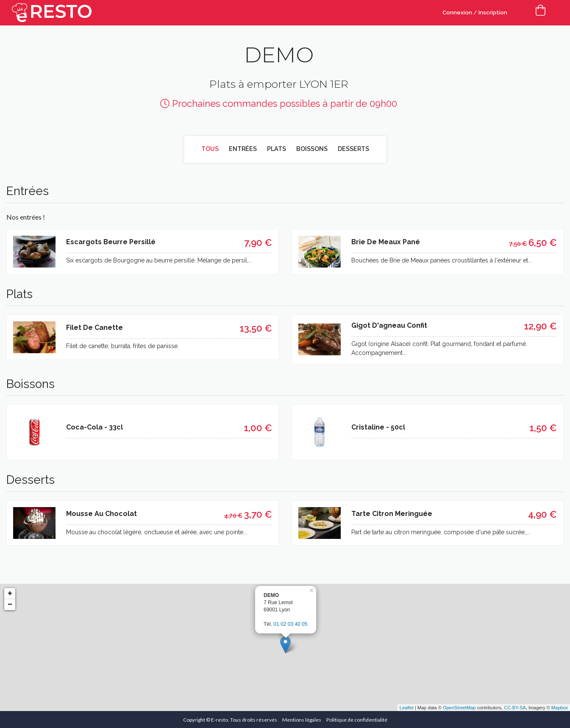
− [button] (10, 604)
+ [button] (10, 593)
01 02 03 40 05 (290, 623)
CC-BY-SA (515, 707)
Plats (276, 149)
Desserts (353, 149)
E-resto (220, 719)
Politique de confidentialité (357, 719)
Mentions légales (302, 719)
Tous (211, 149)
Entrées (243, 149)
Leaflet (407, 707)
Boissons (311, 149)
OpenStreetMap (459, 707)
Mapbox (560, 707)
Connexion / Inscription (475, 13)
